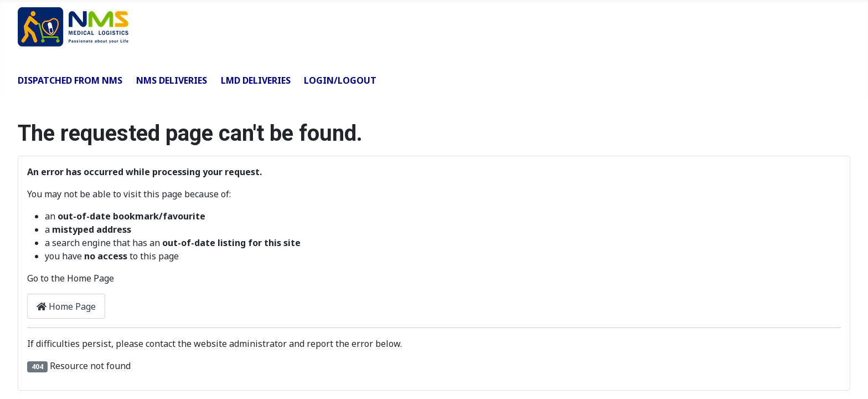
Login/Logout (340, 80)
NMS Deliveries (172, 80)
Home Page (66, 306)
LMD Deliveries (256, 80)
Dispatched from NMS (70, 80)
